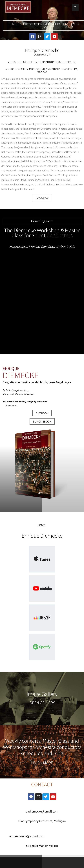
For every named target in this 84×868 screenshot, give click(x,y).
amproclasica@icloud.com (27, 836)
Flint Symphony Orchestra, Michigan (42, 821)
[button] (42, 703)
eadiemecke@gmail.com (42, 811)
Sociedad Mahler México (42, 846)
